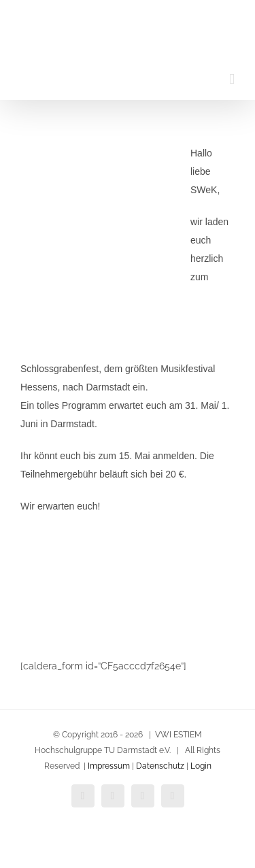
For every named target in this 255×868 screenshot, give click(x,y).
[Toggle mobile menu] (232, 79)
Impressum (109, 766)
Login (201, 766)
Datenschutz (159, 766)
